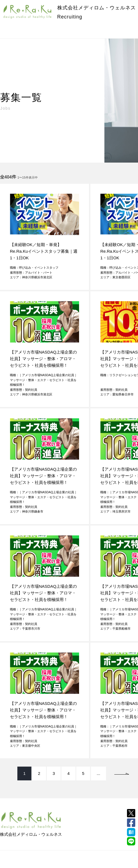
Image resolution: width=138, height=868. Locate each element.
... (98, 773)
